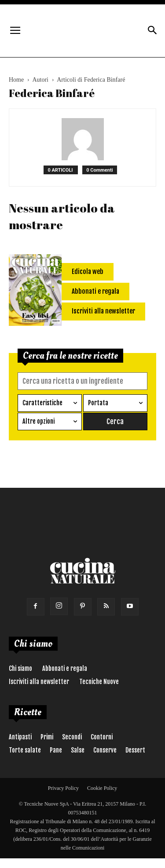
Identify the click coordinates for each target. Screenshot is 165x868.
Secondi (72, 737)
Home (16, 80)
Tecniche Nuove (99, 682)
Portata (98, 403)
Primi (47, 737)
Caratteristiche (42, 403)
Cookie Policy (102, 788)
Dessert (135, 750)
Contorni (102, 737)
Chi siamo (20, 668)
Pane (56, 750)
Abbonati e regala (65, 668)
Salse (78, 750)
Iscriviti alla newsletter (39, 682)
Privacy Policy (63, 788)
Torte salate (25, 750)
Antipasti (20, 737)
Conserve (105, 750)
